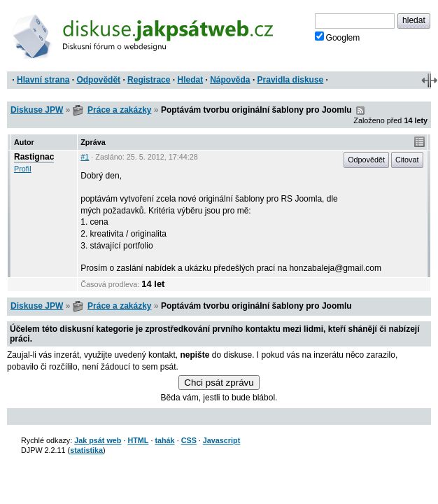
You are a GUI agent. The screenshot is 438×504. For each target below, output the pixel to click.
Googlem (338, 37)
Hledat (190, 80)
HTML (138, 440)
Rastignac (34, 157)
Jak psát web (98, 440)
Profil (23, 169)
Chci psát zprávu (219, 383)
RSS (360, 111)
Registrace (149, 80)
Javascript (221, 440)
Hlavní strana (43, 80)
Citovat (407, 160)
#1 (85, 157)
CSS (189, 440)
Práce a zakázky (119, 110)
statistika (86, 450)
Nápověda (230, 80)
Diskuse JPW (37, 110)
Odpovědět (98, 80)
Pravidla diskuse (291, 80)
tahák (164, 440)
